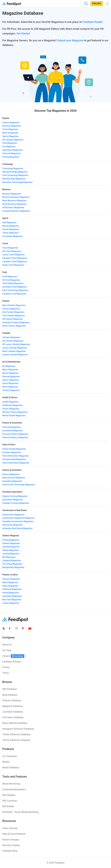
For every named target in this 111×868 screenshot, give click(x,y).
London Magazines (11, 603)
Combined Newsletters (14, 789)
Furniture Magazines (12, 452)
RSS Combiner (10, 801)
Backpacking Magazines (13, 567)
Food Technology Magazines (15, 175)
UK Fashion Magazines (13, 319)
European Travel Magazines (15, 258)
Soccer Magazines (11, 229)
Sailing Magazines (11, 550)
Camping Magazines (12, 560)
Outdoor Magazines (11, 543)
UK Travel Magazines (12, 251)
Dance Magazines (10, 383)
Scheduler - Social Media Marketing (20, 812)
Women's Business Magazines (16, 197)
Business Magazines (12, 126)
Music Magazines (10, 133)
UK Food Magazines (11, 280)
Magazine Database (13, 706)
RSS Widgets (9, 795)
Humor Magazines (11, 380)
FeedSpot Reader (93, 22)
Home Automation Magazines (16, 463)
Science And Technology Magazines (19, 485)
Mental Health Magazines (14, 416)
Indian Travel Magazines (13, 265)
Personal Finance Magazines (15, 434)
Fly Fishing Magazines (12, 564)
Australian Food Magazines (15, 287)
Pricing (97, 4)
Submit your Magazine (70, 40)
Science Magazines (11, 474)
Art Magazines (9, 146)
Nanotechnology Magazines (15, 172)
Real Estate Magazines (13, 525)
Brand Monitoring (11, 784)
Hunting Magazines (11, 547)
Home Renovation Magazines (16, 456)
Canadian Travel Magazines (15, 261)
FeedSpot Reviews (12, 662)
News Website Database (15, 723)
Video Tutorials (10, 828)
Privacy (6, 667)
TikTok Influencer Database (16, 740)
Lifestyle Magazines (11, 337)
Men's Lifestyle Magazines (14, 351)
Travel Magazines (10, 129)
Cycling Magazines (11, 554)
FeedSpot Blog (10, 851)
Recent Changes (11, 840)
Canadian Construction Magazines (18, 521)
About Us (7, 645)
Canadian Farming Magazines (16, 503)
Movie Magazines (10, 387)
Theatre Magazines (11, 390)
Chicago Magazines (11, 579)
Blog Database (10, 695)
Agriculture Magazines (13, 150)
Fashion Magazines (11, 123)
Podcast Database (12, 700)
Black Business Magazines (14, 201)
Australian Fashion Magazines (16, 322)
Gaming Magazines (11, 376)
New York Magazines (12, 600)
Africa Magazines (10, 586)
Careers (13, 656)
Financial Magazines (12, 153)
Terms (6, 673)
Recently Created (11, 845)
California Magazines (12, 589)
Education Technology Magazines (17, 182)
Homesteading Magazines (14, 459)
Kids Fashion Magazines (13, 312)
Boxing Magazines (11, 226)
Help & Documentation (14, 834)
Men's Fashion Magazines (14, 305)
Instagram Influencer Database (18, 729)
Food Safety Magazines (13, 283)
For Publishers (10, 756)
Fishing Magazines (11, 157)
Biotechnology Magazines (14, 179)
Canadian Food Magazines (14, 294)
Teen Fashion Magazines (14, 316)
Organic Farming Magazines (15, 496)
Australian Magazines (12, 596)
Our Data (7, 650)
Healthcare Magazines (12, 405)
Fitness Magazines (11, 409)
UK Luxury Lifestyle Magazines (16, 344)
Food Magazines (10, 143)
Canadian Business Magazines (16, 211)
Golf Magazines (9, 222)
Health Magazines (10, 402)
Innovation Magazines (12, 481)
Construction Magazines (13, 515)
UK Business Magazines (13, 207)
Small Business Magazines (14, 204)
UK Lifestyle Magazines (13, 140)
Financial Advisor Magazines (15, 437)
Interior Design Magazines (14, 449)
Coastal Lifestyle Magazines (15, 355)
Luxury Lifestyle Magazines (15, 348)
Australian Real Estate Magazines (17, 528)
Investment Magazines (13, 431)
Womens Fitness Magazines (15, 412)
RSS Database (10, 689)
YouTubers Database (13, 717)
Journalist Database (13, 712)
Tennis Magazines (11, 233)
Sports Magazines (10, 136)
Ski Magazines (9, 557)
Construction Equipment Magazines (18, 518)
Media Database (11, 768)
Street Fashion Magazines (14, 326)
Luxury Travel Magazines (14, 255)
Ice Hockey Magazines (13, 236)
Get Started (23, 33)
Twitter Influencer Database (16, 734)
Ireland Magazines (11, 593)
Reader (6, 762)
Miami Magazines (10, 582)
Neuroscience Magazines (14, 478)
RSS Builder (8, 806)
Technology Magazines (13, 168)
